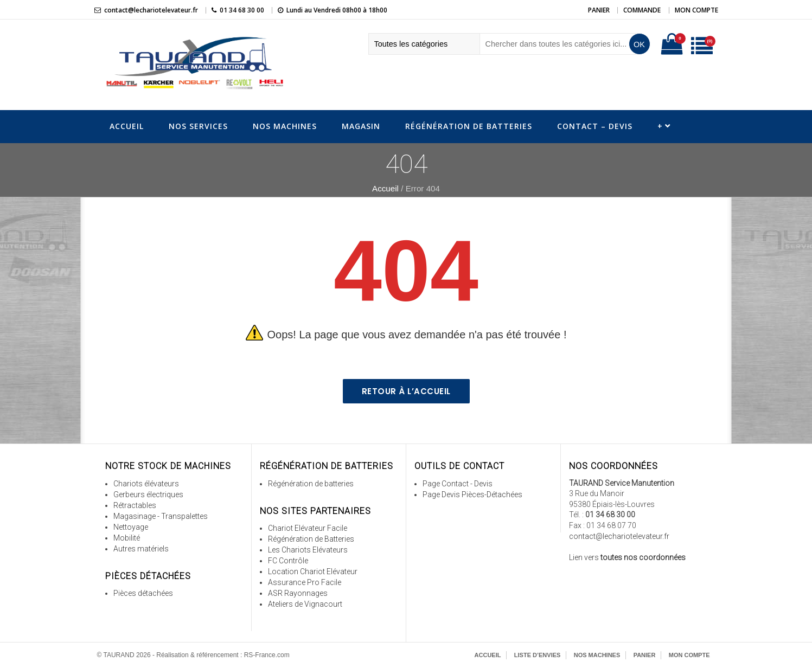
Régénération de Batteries (469, 126)
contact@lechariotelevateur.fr (151, 10)
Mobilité (127, 538)
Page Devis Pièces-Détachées (472, 494)
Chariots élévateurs (146, 484)
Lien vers (627, 557)
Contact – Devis (595, 126)
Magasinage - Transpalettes (161, 516)
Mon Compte (696, 10)
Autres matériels (141, 549)
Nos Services (198, 126)
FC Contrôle (288, 561)
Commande (642, 10)
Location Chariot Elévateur (313, 571)
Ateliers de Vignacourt (305, 604)
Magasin (361, 126)
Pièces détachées (143, 593)
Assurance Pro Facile (305, 582)
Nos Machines (285, 126)
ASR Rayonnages (298, 593)
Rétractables (135, 505)
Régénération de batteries (311, 484)
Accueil (127, 126)
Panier (599, 10)
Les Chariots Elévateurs (308, 550)
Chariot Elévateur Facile (308, 528)
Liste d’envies (538, 655)
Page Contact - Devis (458, 484)
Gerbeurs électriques (148, 494)
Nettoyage (131, 527)
